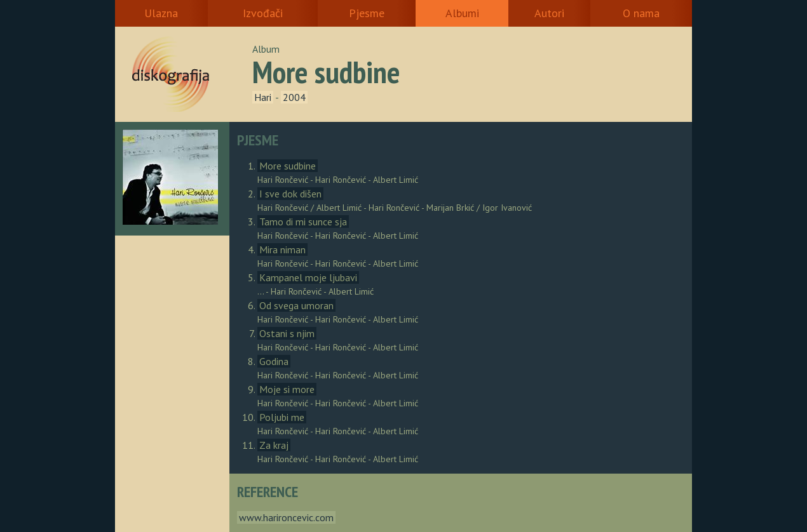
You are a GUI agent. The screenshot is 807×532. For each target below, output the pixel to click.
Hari (263, 97)
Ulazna (161, 13)
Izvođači (263, 13)
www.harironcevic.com (286, 517)
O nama (641, 13)
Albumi (462, 13)
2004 (294, 97)
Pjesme (367, 13)
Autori (549, 13)
